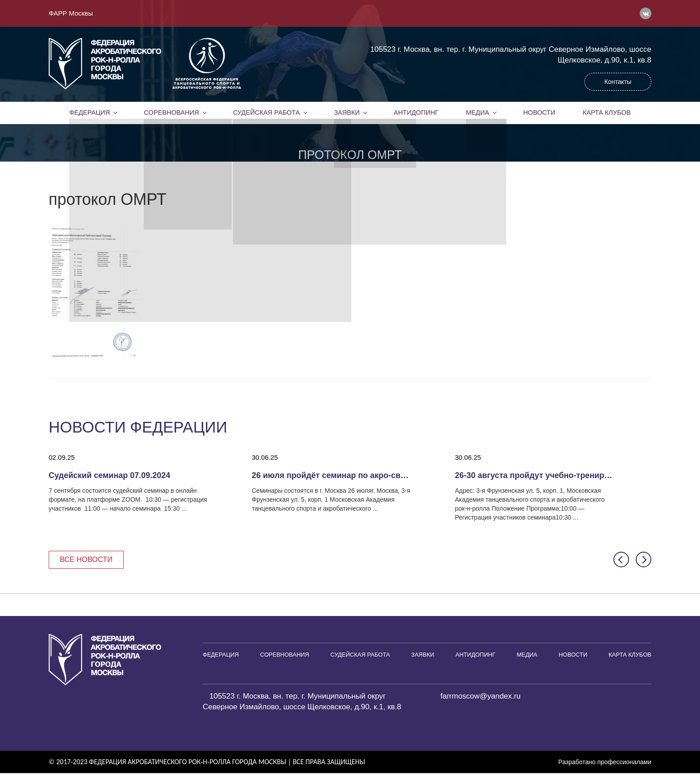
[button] (621, 560)
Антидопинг (416, 112)
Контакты (618, 82)
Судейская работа (266, 112)
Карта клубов (606, 112)
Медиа (478, 112)
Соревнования (171, 112)
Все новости (88, 560)
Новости (539, 112)
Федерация (90, 112)
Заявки (347, 112)
